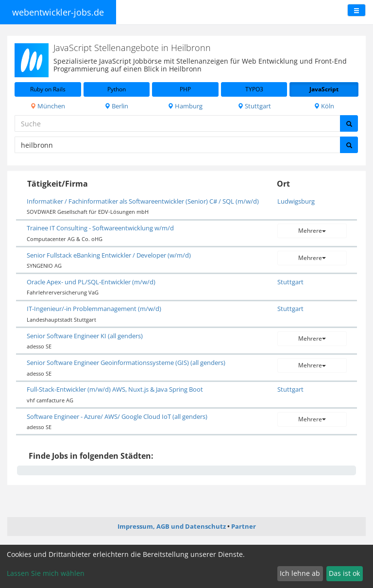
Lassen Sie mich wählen (46, 573)
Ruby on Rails (48, 89)
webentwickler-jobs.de (58, 12)
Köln (324, 106)
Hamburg (185, 106)
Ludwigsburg (296, 201)
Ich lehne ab (300, 573)
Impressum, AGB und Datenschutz (172, 526)
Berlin (116, 106)
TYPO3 (254, 89)
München (48, 106)
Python (117, 89)
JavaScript (324, 89)
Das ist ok (344, 573)
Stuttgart (254, 106)
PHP (185, 89)
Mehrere (312, 231)
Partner (244, 526)
